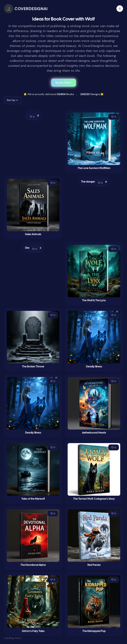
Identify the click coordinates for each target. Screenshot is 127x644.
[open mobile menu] (120, 9)
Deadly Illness (94, 367)
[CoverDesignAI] (26, 9)
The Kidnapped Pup (94, 631)
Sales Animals (33, 234)
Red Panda (94, 565)
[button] (13, 100)
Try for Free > (64, 83)
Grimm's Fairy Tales (33, 631)
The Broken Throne (33, 367)
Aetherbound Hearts (94, 433)
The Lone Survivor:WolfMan (94, 168)
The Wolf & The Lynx (94, 301)
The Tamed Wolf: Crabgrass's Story (94, 499)
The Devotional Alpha (33, 565)
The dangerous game (94, 182)
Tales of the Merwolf (33, 499)
